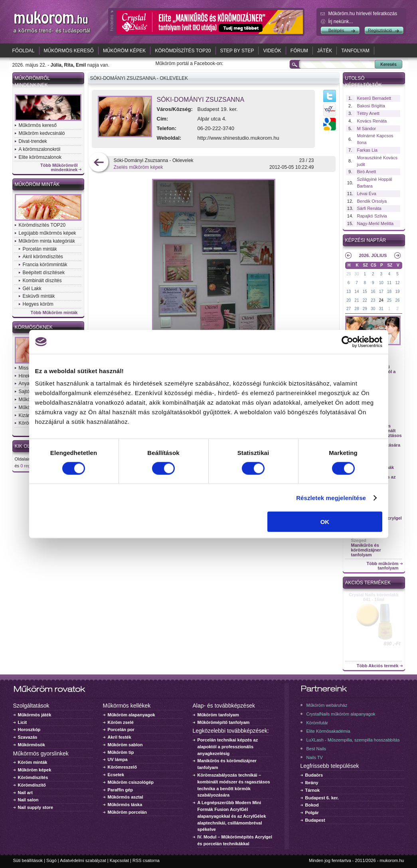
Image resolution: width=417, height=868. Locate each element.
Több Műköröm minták (54, 313)
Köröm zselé (121, 722)
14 (357, 292)
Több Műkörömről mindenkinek (59, 168)
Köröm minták (33, 762)
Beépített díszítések (44, 273)
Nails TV (315, 757)
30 (357, 274)
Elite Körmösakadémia (328, 731)
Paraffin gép (121, 790)
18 (389, 292)
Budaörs (314, 775)
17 (381, 292)
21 (357, 300)
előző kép (99, 163)
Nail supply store (36, 807)
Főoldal (24, 51)
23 (373, 300)
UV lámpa (118, 759)
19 (397, 292)
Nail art (25, 793)
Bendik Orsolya (372, 201)
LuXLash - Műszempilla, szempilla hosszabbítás (353, 740)
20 (349, 300)
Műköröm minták (37, 184)
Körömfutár (317, 723)
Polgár (312, 813)
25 (389, 300)
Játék (325, 51)
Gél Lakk (32, 289)
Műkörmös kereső (69, 51)
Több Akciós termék (378, 666)
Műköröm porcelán (127, 812)
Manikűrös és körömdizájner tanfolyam (366, 550)
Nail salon (28, 800)
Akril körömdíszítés (43, 257)
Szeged (359, 540)
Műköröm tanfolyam (218, 715)
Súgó (51, 860)
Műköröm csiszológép (131, 782)
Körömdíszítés (33, 777)
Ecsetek (116, 775)
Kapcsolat (119, 860)
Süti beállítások (28, 860)
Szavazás (28, 737)
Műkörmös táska (125, 805)
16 (373, 292)
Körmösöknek (34, 327)
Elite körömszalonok (40, 157)
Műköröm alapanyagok (131, 715)
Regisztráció (380, 30)
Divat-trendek (33, 141)
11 (389, 283)
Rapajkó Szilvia (372, 216)
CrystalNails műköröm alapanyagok (341, 714)
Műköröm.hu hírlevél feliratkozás (363, 14)
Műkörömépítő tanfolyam (224, 722)
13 (349, 292)
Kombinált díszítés (42, 281)
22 (365, 300)
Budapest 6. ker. (322, 798)
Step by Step (237, 51)
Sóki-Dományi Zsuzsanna (201, 100)
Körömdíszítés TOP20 (183, 51)
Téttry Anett (368, 113)
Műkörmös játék (35, 715)
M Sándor (367, 129)
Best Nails (316, 749)
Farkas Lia (367, 150)
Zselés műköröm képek (138, 167)
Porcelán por (121, 730)
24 (381, 300)
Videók (272, 51)
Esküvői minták (39, 296)
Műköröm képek (124, 51)
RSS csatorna (146, 860)
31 (381, 309)
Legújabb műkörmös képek (47, 233)
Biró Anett (367, 172)
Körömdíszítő (32, 785)
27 (349, 309)
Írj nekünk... (341, 22)
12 (397, 283)
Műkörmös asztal (125, 797)
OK (325, 522)
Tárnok (313, 790)
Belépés (336, 30)
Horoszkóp (29, 730)
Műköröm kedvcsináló (42, 133)
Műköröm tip (121, 752)
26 (397, 300)
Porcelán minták (40, 249)
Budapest (315, 820)
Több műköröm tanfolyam (382, 566)
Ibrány (312, 783)
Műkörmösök (32, 745)
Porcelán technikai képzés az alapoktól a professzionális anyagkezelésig (228, 747)
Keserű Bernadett (374, 98)
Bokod (312, 805)
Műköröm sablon (125, 745)
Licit (23, 722)
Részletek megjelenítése (331, 497)
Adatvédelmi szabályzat (83, 860)
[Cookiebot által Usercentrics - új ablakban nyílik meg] (347, 342)
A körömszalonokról (40, 149)
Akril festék (120, 737)
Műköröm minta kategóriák (47, 241)
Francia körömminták (45, 265)
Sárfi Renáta (369, 208)
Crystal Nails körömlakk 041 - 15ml (374, 597)
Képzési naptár (366, 240)
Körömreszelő (122, 767)
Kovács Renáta (372, 121)
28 (357, 309)
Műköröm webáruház (327, 705)
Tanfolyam (355, 51)
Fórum (299, 51)
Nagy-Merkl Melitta (375, 223)
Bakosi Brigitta (371, 106)
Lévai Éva (367, 194)
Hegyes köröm (38, 304)
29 (349, 274)
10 (381, 283)
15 (365, 292)
